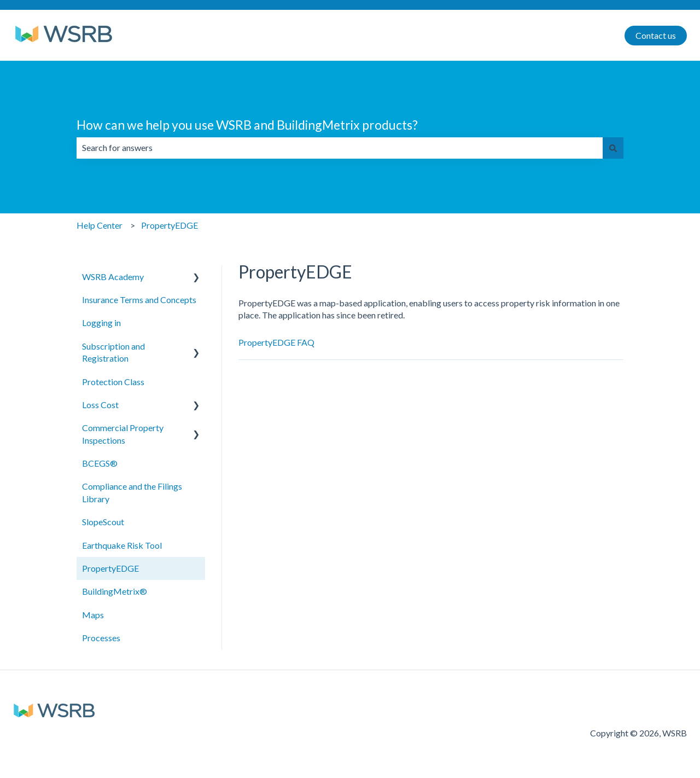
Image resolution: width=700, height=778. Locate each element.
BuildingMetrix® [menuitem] (115, 591)
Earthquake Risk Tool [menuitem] (122, 545)
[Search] (613, 148)
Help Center (100, 225)
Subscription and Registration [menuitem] (113, 352)
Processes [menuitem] (101, 638)
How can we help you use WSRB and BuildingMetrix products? (247, 125)
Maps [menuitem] (93, 615)
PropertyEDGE (170, 225)
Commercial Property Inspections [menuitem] (123, 434)
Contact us (656, 35)
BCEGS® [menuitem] (100, 463)
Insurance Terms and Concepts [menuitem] (139, 300)
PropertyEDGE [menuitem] (110, 568)
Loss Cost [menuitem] (100, 405)
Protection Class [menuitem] (113, 382)
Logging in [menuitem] (101, 323)
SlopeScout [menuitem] (103, 522)
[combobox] (340, 148)
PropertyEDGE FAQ (276, 342)
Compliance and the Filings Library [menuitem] (132, 492)
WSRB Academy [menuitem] (113, 277)
